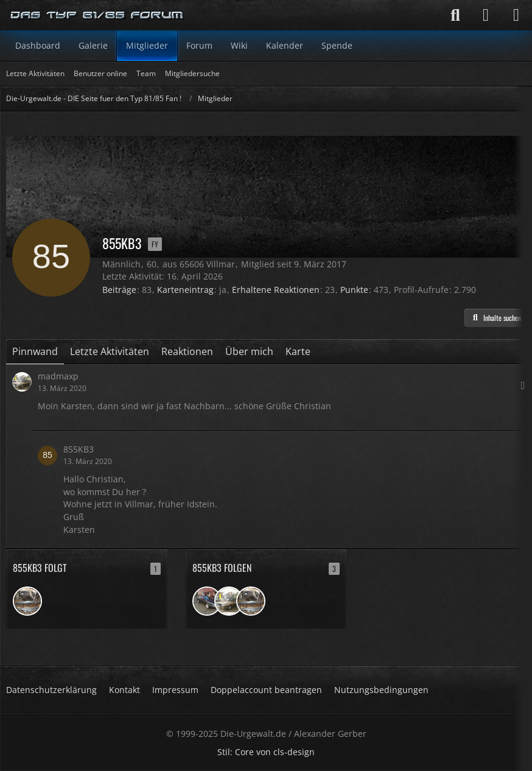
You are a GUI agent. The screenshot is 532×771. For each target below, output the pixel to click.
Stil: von (266, 752)
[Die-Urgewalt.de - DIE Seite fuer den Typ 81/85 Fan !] (97, 15)
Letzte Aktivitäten (110, 351)
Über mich (249, 351)
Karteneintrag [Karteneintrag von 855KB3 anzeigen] (185, 290)
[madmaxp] (229, 601)
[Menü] (516, 15)
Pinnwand (35, 351)
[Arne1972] (27, 601)
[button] (495, 318)
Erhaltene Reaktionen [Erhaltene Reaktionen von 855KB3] (276, 290)
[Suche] (455, 15)
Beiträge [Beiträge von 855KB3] (119, 290)
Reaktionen (187, 351)
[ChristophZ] (207, 601)
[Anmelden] (486, 15)
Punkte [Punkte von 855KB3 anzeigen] (354, 290)
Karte (298, 351)
